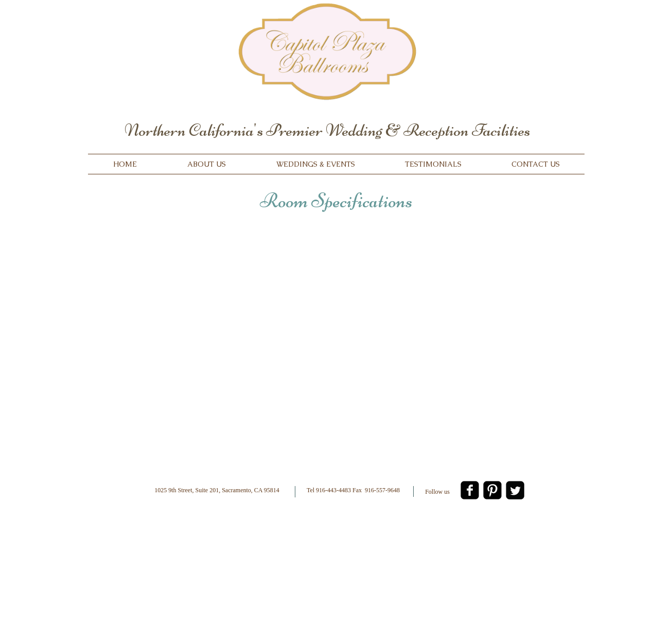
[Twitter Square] (515, 490)
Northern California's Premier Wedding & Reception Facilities (327, 130)
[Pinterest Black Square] (492, 490)
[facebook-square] (470, 490)
